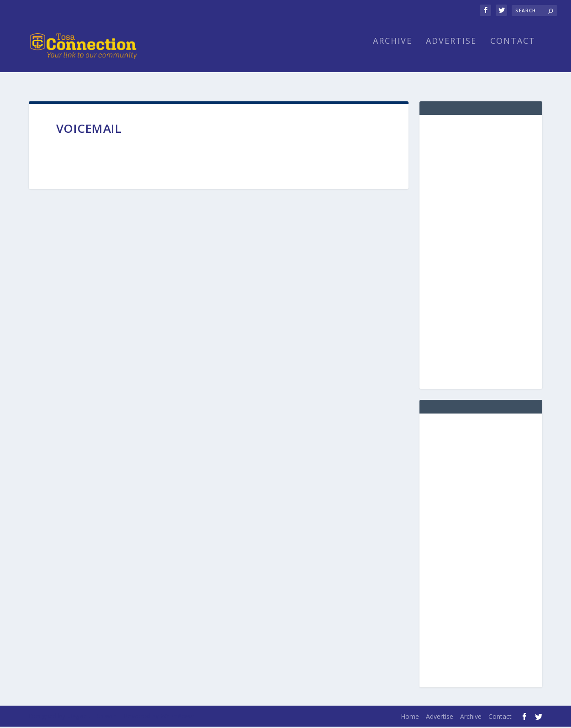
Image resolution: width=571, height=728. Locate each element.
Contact (513, 54)
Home (410, 718)
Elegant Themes (92, 718)
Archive (393, 54)
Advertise (451, 54)
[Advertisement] (481, 253)
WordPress (177, 718)
